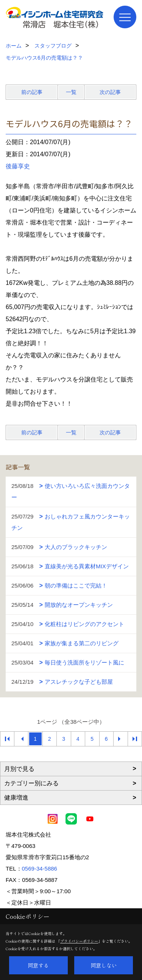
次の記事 (110, 92)
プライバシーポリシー (79, 941)
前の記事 (32, 92)
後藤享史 (18, 166)
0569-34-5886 (40, 868)
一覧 (71, 92)
